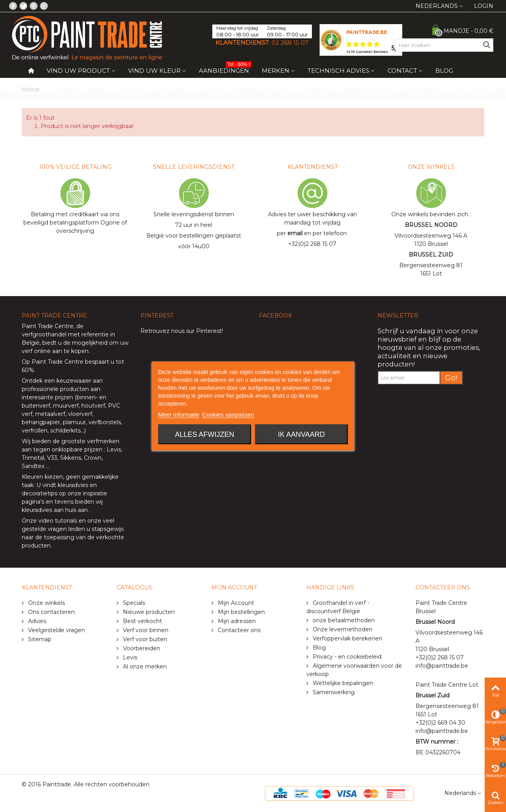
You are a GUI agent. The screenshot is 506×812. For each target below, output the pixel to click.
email (295, 233)
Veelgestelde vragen (56, 630)
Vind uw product (78, 71)
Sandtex (33, 466)
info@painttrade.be (442, 666)
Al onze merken (144, 667)
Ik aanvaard (301, 434)
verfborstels (105, 422)
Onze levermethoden (342, 629)
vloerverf (80, 414)
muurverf (66, 406)
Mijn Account (235, 603)
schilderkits (65, 431)
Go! (451, 378)
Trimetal (33, 458)
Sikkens (71, 458)
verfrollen (35, 431)
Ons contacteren (51, 612)
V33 (52, 458)
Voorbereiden (141, 648)
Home (31, 89)
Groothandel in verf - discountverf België (338, 607)
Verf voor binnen (145, 630)
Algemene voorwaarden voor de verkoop (354, 670)
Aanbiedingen (225, 69)
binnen (86, 397)
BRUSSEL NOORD (431, 225)
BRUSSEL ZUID (431, 255)
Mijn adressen (236, 621)
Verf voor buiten (144, 639)
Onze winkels (46, 603)
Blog (444, 71)
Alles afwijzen (205, 434)
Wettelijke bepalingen (342, 683)
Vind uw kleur (154, 71)
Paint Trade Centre (48, 326)
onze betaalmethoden (343, 620)
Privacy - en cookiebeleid (346, 657)
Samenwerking (333, 692)
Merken (276, 71)
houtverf (93, 406)
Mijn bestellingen (241, 612)
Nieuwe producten (148, 612)
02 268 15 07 (290, 42)
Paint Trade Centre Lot (447, 685)
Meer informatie (179, 414)
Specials (133, 603)
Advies (36, 621)
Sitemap (39, 639)
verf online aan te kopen (55, 351)
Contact (402, 71)
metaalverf (50, 414)
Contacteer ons (238, 630)
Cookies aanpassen (228, 414)
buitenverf (36, 406)
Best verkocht (142, 621)
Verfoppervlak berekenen (347, 638)
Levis (114, 449)
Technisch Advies (338, 71)
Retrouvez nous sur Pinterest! (182, 331)
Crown (93, 458)
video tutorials (58, 521)
